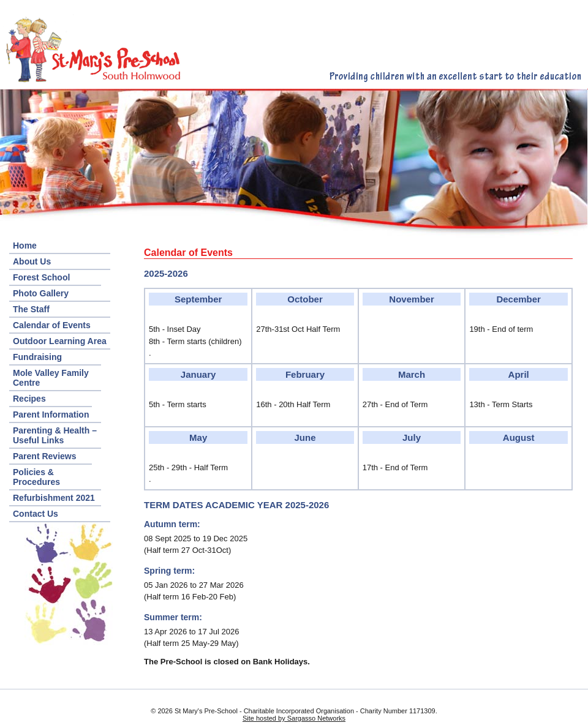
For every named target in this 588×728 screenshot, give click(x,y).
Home (25, 246)
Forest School (41, 277)
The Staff (31, 309)
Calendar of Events (52, 325)
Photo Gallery (41, 293)
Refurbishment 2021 (54, 498)
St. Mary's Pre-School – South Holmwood (92, 48)
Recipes (29, 399)
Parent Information (51, 415)
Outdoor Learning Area (60, 341)
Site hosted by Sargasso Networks (294, 718)
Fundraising (37, 357)
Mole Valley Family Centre (51, 378)
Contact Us (36, 514)
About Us (32, 261)
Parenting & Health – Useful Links (55, 435)
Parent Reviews (45, 456)
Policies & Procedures (36, 477)
